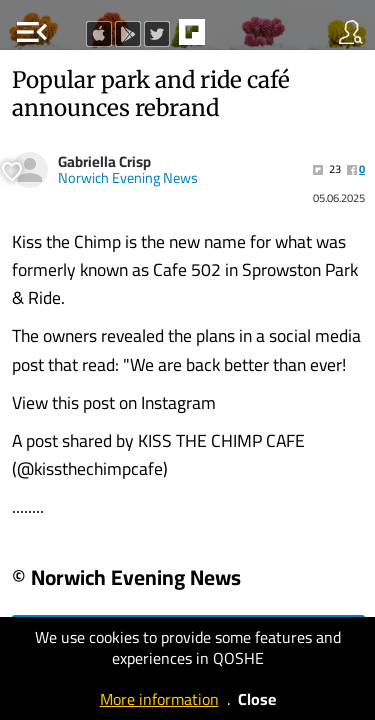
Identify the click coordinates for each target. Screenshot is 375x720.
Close (257, 699)
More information (159, 699)
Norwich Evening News (128, 178)
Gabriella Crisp (104, 161)
